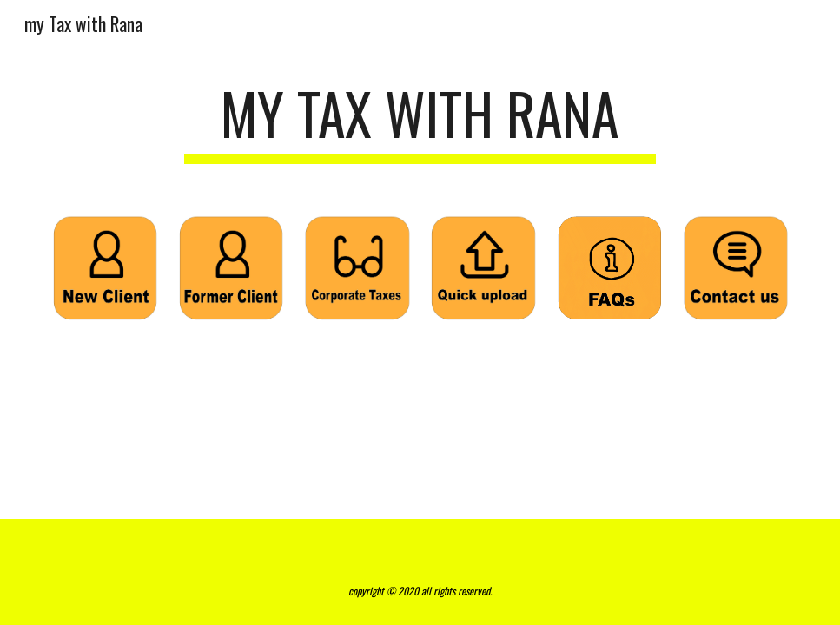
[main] (420, 122)
